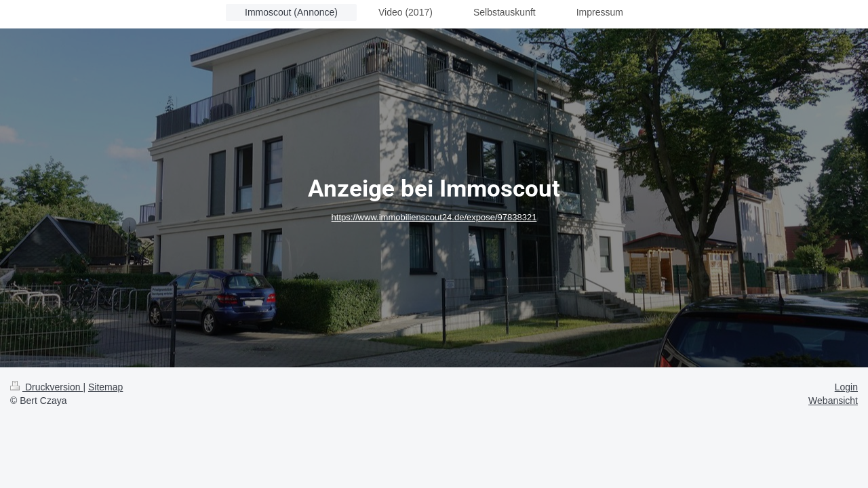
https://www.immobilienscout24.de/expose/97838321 (434, 217)
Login (846, 387)
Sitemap (105, 387)
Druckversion (46, 387)
